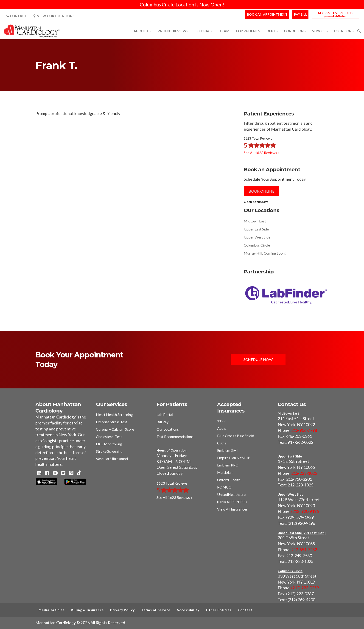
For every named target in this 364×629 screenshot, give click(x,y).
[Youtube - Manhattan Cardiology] (55, 473)
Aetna (222, 428)
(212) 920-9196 (305, 511)
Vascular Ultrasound (112, 459)
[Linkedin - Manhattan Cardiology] (39, 473)
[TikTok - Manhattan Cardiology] (79, 473)
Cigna (222, 443)
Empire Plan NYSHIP (234, 458)
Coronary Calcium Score (115, 429)
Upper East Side (256, 229)
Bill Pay (162, 422)
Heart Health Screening (114, 414)
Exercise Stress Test (112, 422)
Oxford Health (229, 480)
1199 (221, 421)
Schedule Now (258, 359)
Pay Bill (300, 14)
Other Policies (219, 610)
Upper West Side (257, 237)
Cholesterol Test (109, 437)
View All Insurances (232, 509)
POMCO (224, 487)
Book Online (261, 191)
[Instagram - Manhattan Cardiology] (71, 473)
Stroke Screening (109, 451)
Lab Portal (165, 414)
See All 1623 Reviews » (262, 153)
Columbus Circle (257, 245)
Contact (17, 16)
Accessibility (188, 610)
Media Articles (52, 610)
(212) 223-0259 (305, 588)
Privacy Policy (122, 610)
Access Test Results (335, 13)
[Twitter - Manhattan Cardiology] (63, 473)
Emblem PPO (228, 465)
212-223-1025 (304, 473)
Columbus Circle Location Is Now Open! (182, 4)
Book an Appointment (267, 14)
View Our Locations (54, 16)
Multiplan (225, 472)
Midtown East (255, 221)
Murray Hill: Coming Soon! (265, 253)
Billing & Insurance (87, 610)
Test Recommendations (175, 437)
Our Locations (168, 429)
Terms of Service (156, 610)
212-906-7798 (304, 430)
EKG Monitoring (109, 444)
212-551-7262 (304, 550)
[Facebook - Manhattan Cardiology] (47, 473)
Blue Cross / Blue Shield (236, 436)
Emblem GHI (227, 450)
